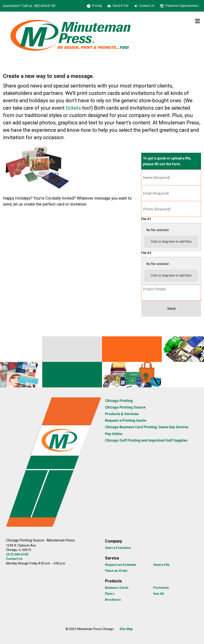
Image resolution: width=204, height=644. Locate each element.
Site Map (126, 629)
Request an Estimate (121, 565)
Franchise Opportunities (182, 6)
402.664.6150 (45, 6)
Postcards (161, 588)
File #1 (146, 219)
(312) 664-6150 (17, 554)
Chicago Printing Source (125, 407)
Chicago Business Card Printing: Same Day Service (147, 427)
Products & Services (122, 414)
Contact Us (147, 6)
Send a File (161, 565)
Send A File (121, 6)
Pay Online (114, 434)
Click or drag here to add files (171, 242)
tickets (73, 108)
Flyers (110, 594)
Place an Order (116, 571)
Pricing (97, 6)
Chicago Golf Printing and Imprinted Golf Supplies (146, 440)
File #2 (146, 253)
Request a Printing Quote (126, 420)
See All (158, 594)
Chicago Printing (119, 401)
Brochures (113, 600)
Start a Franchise (118, 548)
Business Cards (117, 588)
